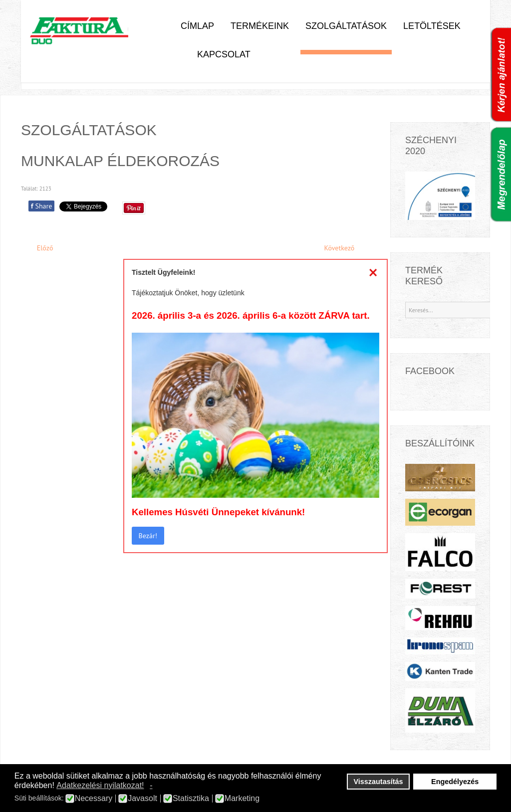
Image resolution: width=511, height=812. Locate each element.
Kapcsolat (224, 54)
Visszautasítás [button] (379, 782)
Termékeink (260, 26)
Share (41, 206)
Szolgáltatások (346, 26)
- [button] (151, 785)
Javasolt (142, 799)
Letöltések (432, 26)
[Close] (373, 272)
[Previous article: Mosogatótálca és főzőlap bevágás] (40, 248)
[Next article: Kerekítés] (344, 248)
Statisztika (191, 799)
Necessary (94, 799)
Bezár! (148, 536)
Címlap (197, 26)
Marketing (242, 799)
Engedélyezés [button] (455, 782)
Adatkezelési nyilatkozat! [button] (100, 785)
